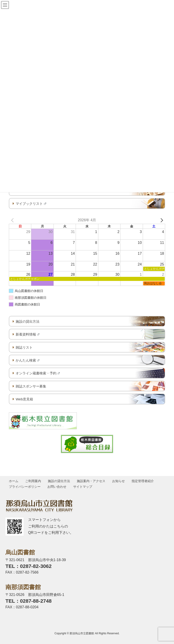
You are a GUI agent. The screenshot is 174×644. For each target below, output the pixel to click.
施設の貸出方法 (28, 321)
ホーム (14, 481)
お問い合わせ (57, 486)
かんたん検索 (28, 360)
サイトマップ (83, 486)
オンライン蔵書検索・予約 (38, 373)
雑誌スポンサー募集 (31, 386)
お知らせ (120, 481)
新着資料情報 (28, 334)
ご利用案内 (34, 481)
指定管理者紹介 (144, 481)
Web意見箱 (24, 399)
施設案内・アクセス (92, 481)
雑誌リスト (24, 347)
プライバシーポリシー (25, 486)
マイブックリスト (31, 204)
